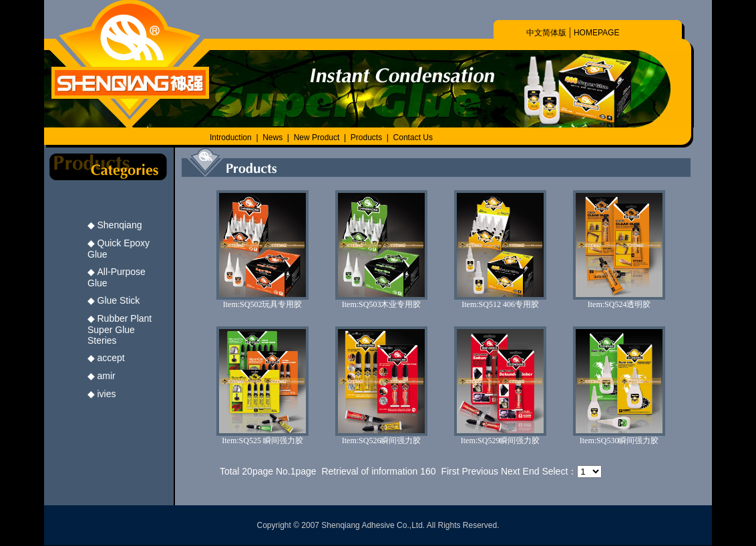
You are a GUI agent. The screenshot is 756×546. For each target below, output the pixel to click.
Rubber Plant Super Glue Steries (120, 329)
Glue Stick (119, 300)
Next (511, 471)
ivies (107, 394)
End (531, 471)
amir (107, 376)
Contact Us (413, 138)
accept (111, 358)
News (272, 138)
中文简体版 (546, 33)
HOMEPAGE (596, 33)
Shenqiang (120, 225)
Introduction (231, 138)
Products (366, 138)
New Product (318, 138)
